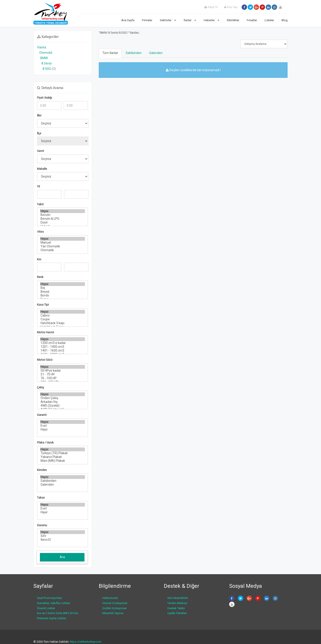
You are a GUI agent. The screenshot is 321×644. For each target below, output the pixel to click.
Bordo (63, 295)
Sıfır (63, 536)
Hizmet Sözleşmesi (115, 603)
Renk (40, 277)
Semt (41, 151)
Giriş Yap (231, 7)
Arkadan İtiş (63, 402)
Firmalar (147, 20)
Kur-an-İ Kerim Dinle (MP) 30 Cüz (58, 613)
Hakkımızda (110, 598)
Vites (40, 232)
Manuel (63, 243)
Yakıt (40, 204)
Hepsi (63, 211)
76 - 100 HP (63, 378)
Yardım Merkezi (177, 603)
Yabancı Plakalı (63, 457)
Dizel (63, 223)
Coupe (63, 319)
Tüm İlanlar (110, 53)
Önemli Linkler (46, 608)
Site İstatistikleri (178, 598)
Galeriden (63, 485)
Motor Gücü (45, 360)
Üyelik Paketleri (177, 613)
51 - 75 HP (63, 374)
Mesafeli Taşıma (113, 613)
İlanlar (190, 20)
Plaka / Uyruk (45, 442)
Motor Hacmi (45, 332)
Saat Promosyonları (49, 598)
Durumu (42, 525)
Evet (63, 426)
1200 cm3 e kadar (63, 343)
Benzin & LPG (63, 219)
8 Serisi (47, 63)
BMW (44, 58)
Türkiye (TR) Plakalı (63, 453)
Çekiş (40, 387)
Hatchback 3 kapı (63, 323)
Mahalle (42, 169)
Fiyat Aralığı (44, 98)
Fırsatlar (252, 20)
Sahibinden (63, 481)
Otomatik (63, 250)
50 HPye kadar (63, 371)
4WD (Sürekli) (63, 406)
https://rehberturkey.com (86, 642)
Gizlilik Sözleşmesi (114, 608)
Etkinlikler (233, 20)
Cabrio (63, 316)
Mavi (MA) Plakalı (63, 461)
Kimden (42, 470)
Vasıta (41, 47)
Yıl (38, 186)
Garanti (42, 415)
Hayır (63, 430)
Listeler (269, 20)
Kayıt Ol (211, 7)
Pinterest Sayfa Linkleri (51, 618)
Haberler (212, 20)
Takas (41, 498)
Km (39, 259)
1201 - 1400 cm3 (63, 347)
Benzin (63, 215)
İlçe (39, 133)
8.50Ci (47, 69)
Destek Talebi (176, 608)
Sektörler (168, 20)
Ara (62, 557)
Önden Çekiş (63, 398)
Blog (285, 20)
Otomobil (46, 53)
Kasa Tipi (43, 305)
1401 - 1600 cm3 (63, 351)
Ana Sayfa (128, 20)
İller (39, 115)
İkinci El (63, 540)
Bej (63, 288)
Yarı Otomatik (63, 246)
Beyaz (63, 292)
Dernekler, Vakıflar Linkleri (53, 603)
